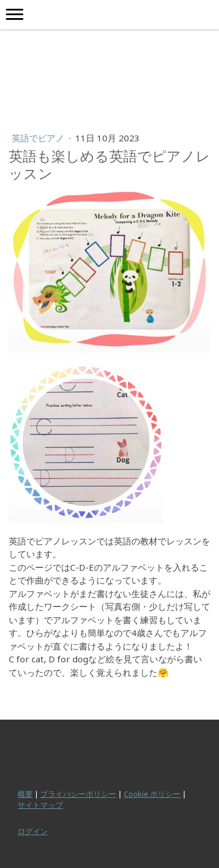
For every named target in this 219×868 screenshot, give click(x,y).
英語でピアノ (39, 138)
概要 (25, 794)
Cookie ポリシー (152, 794)
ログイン (33, 831)
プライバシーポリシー (78, 794)
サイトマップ (40, 805)
